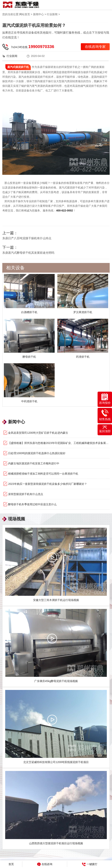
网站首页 (25, 14)
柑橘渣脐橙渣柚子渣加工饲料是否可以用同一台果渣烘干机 (43, 474)
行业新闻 (52, 14)
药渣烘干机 (83, 357)
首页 (11, 864)
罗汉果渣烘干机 (83, 312)
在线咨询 (45, 864)
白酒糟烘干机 (29, 312)
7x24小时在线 (33, 47)
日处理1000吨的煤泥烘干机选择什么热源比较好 (37, 453)
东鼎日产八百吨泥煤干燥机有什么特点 (27, 238)
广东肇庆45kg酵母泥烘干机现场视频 (56, 681)
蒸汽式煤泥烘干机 (18, 67)
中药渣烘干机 (29, 401)
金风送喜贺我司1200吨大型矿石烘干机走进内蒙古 (38, 433)
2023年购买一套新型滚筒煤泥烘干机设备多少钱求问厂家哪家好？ (47, 484)
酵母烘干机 (29, 357)
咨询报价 (105, 399)
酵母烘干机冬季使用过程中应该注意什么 (32, 504)
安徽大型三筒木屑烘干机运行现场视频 (56, 600)
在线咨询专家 (95, 47)
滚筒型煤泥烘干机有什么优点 (26, 494)
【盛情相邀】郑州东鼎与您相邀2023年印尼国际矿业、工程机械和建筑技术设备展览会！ (59, 443)
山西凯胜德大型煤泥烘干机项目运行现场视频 (56, 843)
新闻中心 (38, 14)
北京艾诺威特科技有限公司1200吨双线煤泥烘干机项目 (56, 762)
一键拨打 (90, 864)
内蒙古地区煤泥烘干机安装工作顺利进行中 (34, 463)
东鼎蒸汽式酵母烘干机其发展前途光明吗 (28, 253)
